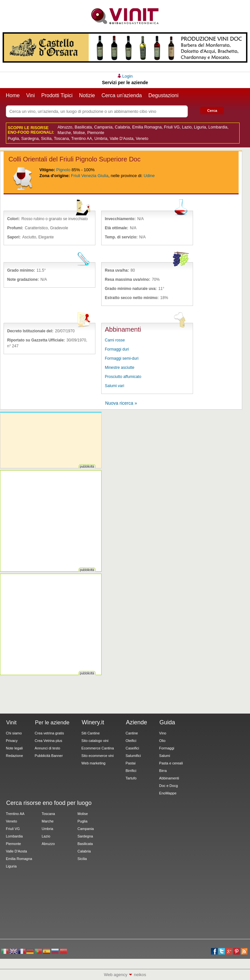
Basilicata (83, 127)
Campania (103, 127)
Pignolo (63, 170)
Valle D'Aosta (122, 139)
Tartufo (131, 778)
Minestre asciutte (120, 368)
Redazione (14, 756)
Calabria (122, 127)
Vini (30, 95)
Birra (163, 771)
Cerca (212, 111)
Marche (64, 133)
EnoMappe (168, 793)
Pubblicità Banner (49, 756)
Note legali (14, 748)
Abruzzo (65, 127)
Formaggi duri (117, 349)
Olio (162, 741)
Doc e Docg (168, 786)
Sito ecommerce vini (97, 756)
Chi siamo (14, 733)
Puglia (13, 139)
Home (13, 95)
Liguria (200, 127)
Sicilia (46, 139)
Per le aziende (52, 722)
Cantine (132, 733)
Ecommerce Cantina (98, 748)
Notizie (87, 95)
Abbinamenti (169, 778)
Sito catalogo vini (95, 741)
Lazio (187, 127)
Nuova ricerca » (121, 403)
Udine (149, 176)
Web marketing (93, 763)
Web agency (116, 975)
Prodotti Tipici (57, 95)
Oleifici (131, 741)
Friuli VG (172, 127)
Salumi (165, 756)
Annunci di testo (48, 748)
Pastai (131, 763)
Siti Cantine (90, 733)
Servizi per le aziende (125, 83)
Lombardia (218, 127)
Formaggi (167, 748)
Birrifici (131, 771)
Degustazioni (164, 95)
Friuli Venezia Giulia (90, 176)
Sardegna (30, 139)
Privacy (12, 741)
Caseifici (132, 748)
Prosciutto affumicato (123, 377)
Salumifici (133, 756)
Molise (79, 133)
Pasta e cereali (171, 763)
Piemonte (96, 133)
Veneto (142, 139)
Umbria (101, 139)
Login (128, 76)
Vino (163, 733)
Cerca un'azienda (122, 95)
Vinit (125, 16)
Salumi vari (114, 386)
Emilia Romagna (147, 127)
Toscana (62, 139)
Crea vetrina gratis (49, 733)
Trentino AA (82, 139)
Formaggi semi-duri (122, 358)
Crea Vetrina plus (49, 741)
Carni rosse (115, 340)
